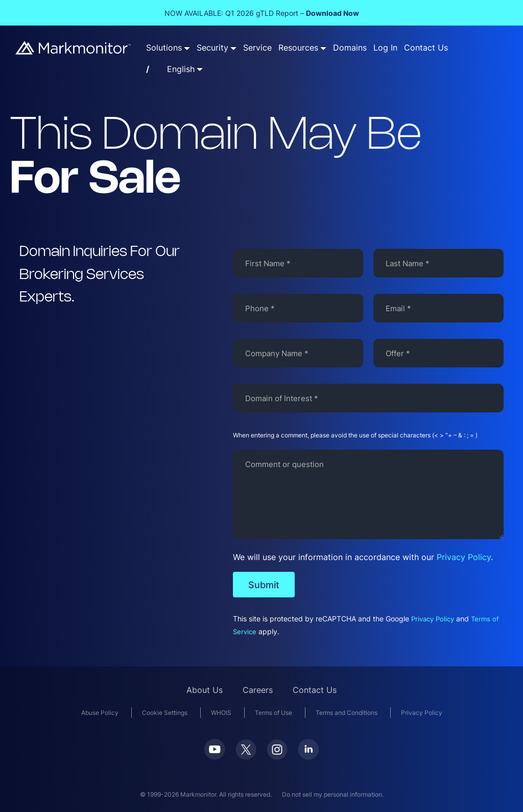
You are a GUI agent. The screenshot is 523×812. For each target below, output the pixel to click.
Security (212, 48)
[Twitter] (246, 757)
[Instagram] (277, 757)
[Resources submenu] (323, 48)
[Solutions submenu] (187, 48)
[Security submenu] (233, 48)
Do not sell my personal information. (333, 794)
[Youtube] (215, 757)
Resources (298, 48)
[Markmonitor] (74, 51)
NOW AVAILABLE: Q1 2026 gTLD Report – (262, 13)
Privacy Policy (464, 557)
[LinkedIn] (308, 757)
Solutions (164, 48)
